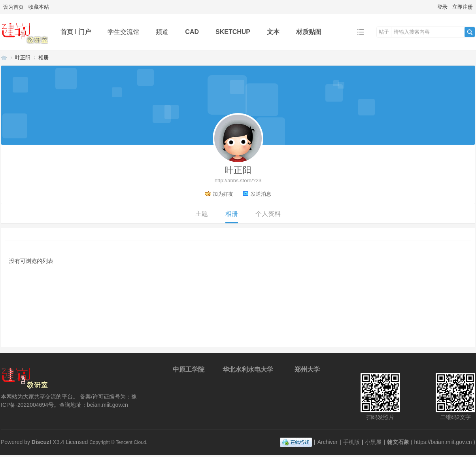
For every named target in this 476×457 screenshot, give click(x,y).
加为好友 (223, 194)
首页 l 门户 (76, 32)
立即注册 (463, 7)
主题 (202, 214)
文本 (273, 32)
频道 (162, 32)
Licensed (77, 442)
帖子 (384, 32)
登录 (442, 7)
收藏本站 (39, 7)
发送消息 (261, 194)
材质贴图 (309, 32)
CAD (192, 32)
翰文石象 (4, 58)
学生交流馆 (123, 32)
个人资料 (268, 214)
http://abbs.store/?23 (238, 180)
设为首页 (13, 7)
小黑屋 (373, 442)
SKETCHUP (233, 32)
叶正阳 (23, 58)
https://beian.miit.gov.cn (443, 442)
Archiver (328, 442)
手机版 (351, 442)
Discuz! (42, 442)
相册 (43, 58)
